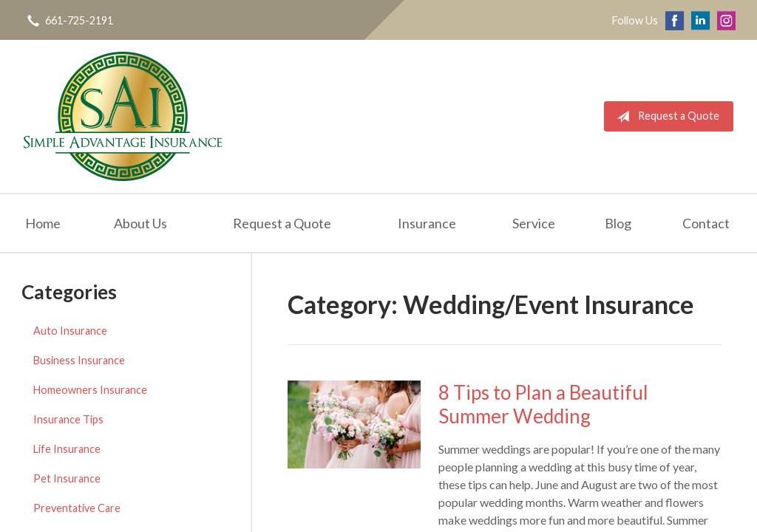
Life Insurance (67, 449)
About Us (140, 223)
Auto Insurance (70, 331)
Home (43, 223)
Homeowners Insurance (90, 390)
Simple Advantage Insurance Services (123, 116)
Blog (618, 223)
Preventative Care (77, 508)
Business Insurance (79, 360)
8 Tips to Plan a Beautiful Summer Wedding (543, 405)
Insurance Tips (68, 419)
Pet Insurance (67, 478)
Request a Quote (665, 117)
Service (534, 223)
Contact (706, 223)
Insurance (427, 223)
